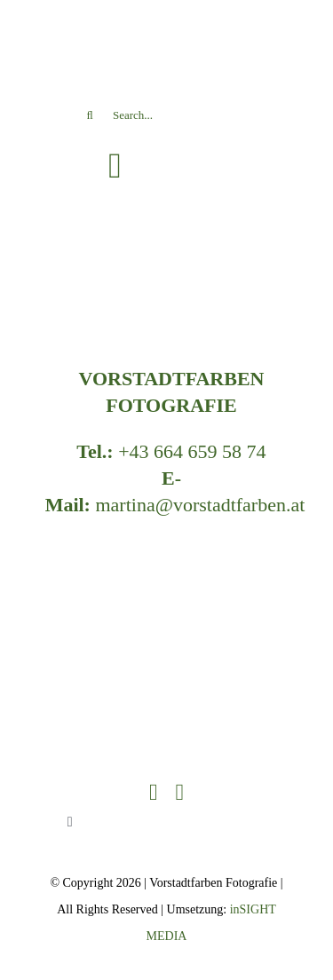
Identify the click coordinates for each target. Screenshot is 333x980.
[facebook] (154, 793)
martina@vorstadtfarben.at (200, 505)
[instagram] (180, 793)
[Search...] (166, 115)
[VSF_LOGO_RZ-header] (167, 546)
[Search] (90, 115)
